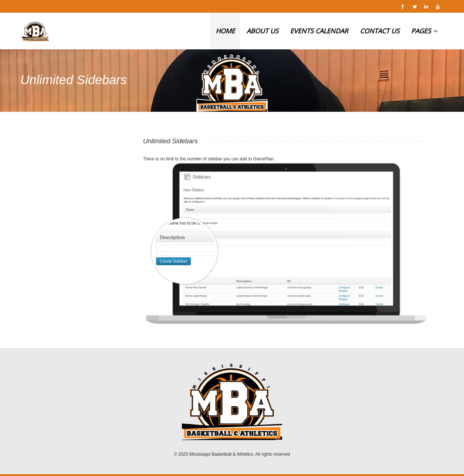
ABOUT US (262, 31)
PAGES (424, 31)
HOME (225, 31)
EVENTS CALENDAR (319, 31)
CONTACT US (380, 31)
